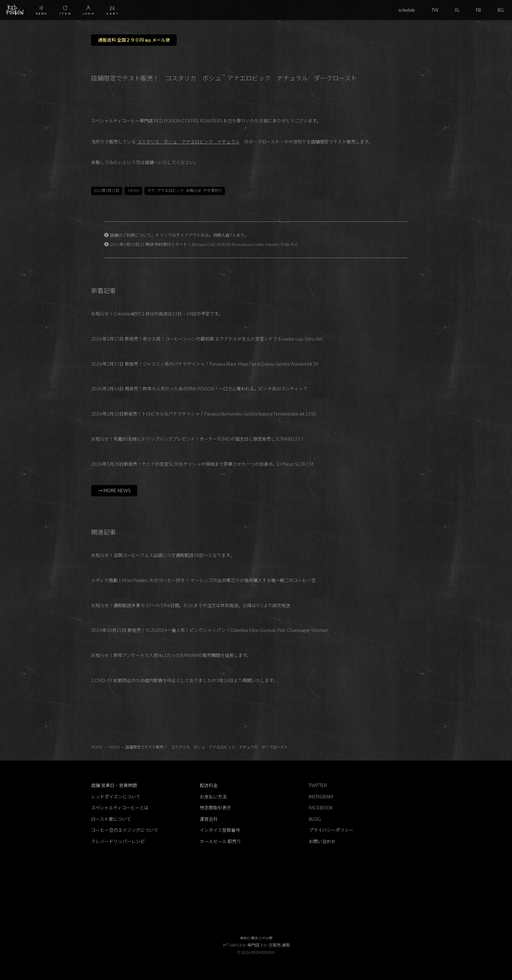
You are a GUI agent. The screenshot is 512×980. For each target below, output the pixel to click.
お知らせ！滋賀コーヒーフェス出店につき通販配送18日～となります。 (163, 555)
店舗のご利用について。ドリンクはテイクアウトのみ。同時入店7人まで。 (179, 235)
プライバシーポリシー (331, 830)
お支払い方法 (213, 797)
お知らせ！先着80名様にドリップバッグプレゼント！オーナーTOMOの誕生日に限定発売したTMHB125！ (198, 439)
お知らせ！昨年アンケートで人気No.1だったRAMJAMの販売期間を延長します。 (171, 655)
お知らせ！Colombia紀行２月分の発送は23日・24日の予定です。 (157, 314)
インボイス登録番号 (220, 830)
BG (501, 10)
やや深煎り (213, 190)
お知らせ (194, 190)
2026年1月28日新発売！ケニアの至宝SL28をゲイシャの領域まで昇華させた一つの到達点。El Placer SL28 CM (202, 464)
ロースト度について (111, 819)
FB (478, 10)
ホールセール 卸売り (220, 841)
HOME (97, 747)
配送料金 (209, 785)
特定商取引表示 (215, 808)
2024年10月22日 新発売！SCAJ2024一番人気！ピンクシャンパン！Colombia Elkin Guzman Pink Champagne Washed (209, 630)
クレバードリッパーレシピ (118, 841)
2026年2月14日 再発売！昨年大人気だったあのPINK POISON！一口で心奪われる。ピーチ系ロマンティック (199, 389)
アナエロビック (170, 190)
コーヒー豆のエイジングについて (125, 830)
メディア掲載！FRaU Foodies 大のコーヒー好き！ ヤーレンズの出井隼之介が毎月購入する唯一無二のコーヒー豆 (203, 580)
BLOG (315, 819)
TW (435, 10)
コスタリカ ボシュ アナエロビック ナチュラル (188, 142)
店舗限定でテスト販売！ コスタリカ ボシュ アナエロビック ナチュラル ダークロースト (207, 747)
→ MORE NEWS (114, 491)
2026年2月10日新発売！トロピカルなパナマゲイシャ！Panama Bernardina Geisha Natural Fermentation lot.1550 (204, 414)
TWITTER (318, 785)
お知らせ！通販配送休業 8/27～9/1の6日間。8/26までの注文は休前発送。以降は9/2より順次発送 (191, 605)
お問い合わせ (322, 841)
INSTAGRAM (321, 797)
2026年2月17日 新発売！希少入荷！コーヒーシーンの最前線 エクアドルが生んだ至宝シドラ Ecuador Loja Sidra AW (207, 339)
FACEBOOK (321, 808)
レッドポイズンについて (116, 797)
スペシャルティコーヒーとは (120, 808)
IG (457, 10)
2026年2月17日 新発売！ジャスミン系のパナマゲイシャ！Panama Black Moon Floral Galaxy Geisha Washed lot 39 (205, 364)
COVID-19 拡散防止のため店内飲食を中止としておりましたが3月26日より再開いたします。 (184, 680)
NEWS (134, 190)
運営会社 (209, 819)
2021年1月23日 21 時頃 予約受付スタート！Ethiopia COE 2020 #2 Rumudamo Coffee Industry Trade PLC (204, 244)
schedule (407, 10)
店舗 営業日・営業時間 (114, 785)
